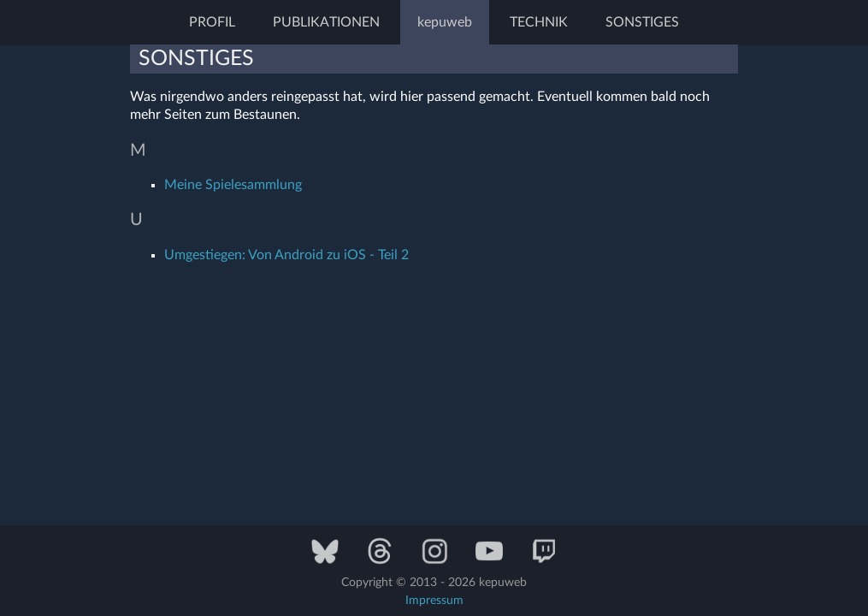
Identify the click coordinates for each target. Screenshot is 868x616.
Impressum (434, 601)
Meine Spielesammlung (233, 185)
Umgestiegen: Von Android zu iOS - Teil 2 (286, 255)
